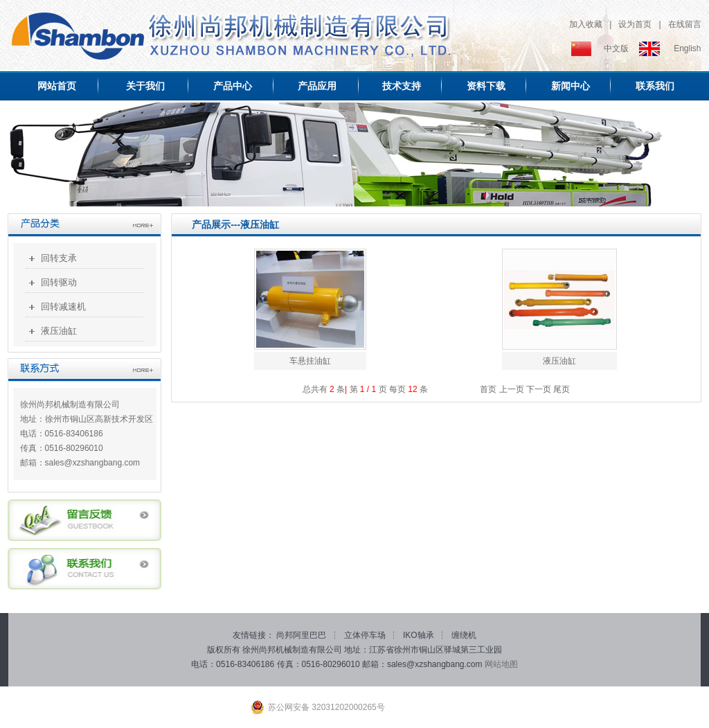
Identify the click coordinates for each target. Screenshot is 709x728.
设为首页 (635, 24)
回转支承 (59, 258)
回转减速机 (63, 307)
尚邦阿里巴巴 (302, 635)
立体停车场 (366, 635)
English (687, 48)
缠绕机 (464, 635)
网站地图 (501, 664)
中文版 (616, 48)
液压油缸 (59, 331)
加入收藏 (586, 24)
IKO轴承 (420, 635)
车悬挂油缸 (310, 361)
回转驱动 (59, 282)
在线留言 (685, 24)
